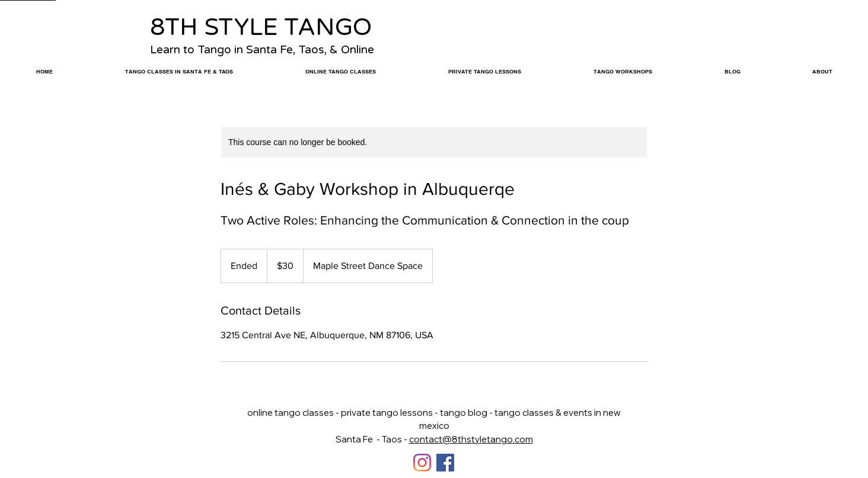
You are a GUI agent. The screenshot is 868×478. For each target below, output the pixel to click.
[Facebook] (445, 463)
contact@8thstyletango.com (471, 439)
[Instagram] (422, 463)
